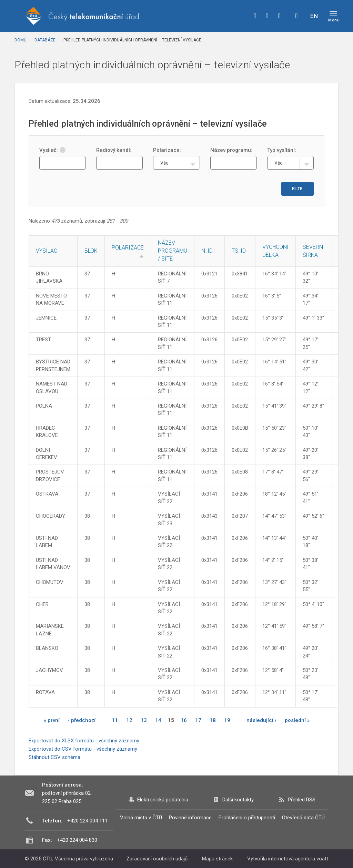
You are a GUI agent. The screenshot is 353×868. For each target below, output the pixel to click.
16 (184, 720)
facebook (255, 16)
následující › (261, 720)
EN (314, 16)
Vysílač (47, 251)
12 (129, 720)
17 (198, 720)
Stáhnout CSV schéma (54, 757)
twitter (267, 16)
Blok (91, 251)
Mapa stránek (217, 859)
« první (52, 720)
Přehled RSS (302, 800)
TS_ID (239, 251)
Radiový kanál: (114, 150)
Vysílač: (52, 150)
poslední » (297, 720)
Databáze (45, 40)
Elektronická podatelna (163, 800)
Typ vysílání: (282, 150)
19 (227, 720)
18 (213, 720)
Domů (21, 40)
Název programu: (231, 150)
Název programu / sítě (173, 251)
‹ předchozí (82, 720)
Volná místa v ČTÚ (141, 818)
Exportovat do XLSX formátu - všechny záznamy (84, 741)
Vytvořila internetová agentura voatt (288, 859)
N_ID (207, 251)
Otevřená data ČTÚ (303, 818)
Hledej (296, 16)
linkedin (279, 16)
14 (158, 720)
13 (144, 720)
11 (115, 720)
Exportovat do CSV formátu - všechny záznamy (83, 749)
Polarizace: (167, 150)
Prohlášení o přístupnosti (247, 818)
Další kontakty (238, 800)
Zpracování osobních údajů (157, 859)
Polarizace (128, 248)
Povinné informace (190, 818)
